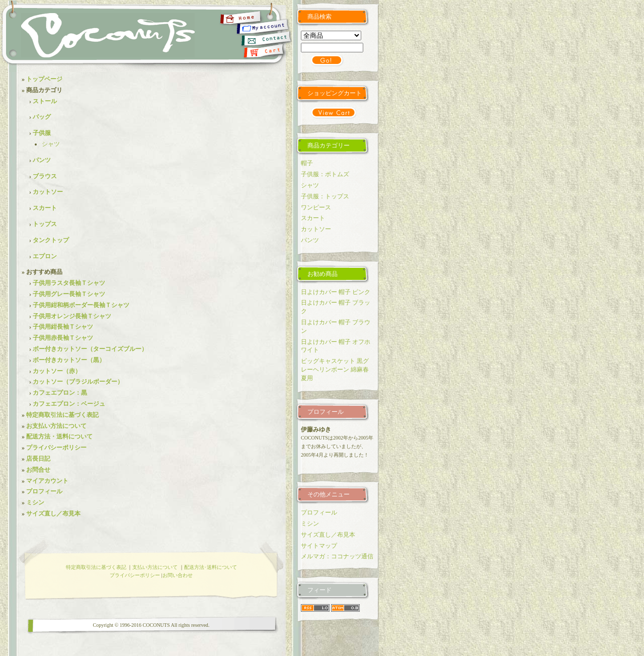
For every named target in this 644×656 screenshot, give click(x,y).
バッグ (42, 117)
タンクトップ (51, 240)
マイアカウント (47, 481)
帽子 (307, 163)
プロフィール (44, 491)
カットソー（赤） (57, 371)
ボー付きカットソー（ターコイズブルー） (90, 349)
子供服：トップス (325, 196)
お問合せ (38, 470)
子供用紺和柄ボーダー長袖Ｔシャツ (81, 305)
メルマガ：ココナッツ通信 (337, 556)
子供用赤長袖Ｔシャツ (63, 338)
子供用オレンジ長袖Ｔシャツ (72, 316)
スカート (45, 208)
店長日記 (38, 459)
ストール (45, 101)
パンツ (42, 160)
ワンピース (316, 207)
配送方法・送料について (59, 436)
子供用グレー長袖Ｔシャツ (69, 294)
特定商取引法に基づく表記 (62, 415)
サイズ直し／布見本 (53, 514)
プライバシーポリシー (56, 448)
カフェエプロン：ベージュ (69, 404)
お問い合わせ (178, 575)
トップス (45, 224)
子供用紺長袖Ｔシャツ (63, 327)
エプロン (45, 256)
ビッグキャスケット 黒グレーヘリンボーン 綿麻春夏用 (335, 370)
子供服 (42, 133)
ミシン (35, 502)
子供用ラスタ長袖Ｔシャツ (69, 283)
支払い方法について (155, 567)
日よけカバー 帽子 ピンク (336, 292)
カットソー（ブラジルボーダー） (78, 382)
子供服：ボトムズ (325, 174)
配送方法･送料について (211, 567)
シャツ (51, 144)
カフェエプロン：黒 (60, 393)
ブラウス (45, 176)
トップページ (44, 79)
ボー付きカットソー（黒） (69, 360)
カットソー (48, 192)
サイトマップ (319, 546)
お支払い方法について (56, 426)
